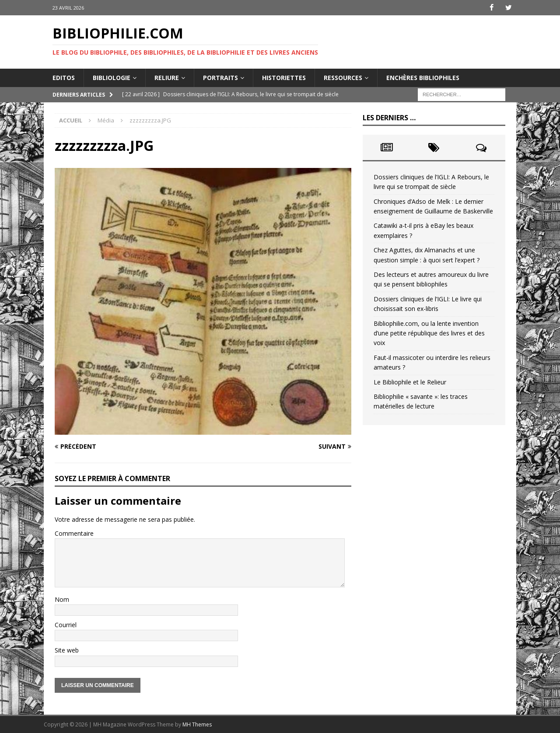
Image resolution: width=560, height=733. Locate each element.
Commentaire (74, 533)
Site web (67, 650)
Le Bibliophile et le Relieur (410, 382)
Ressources (343, 77)
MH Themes (197, 724)
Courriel (66, 625)
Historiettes (284, 77)
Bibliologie (112, 77)
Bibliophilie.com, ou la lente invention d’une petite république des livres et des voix (429, 333)
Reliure (167, 77)
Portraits (220, 77)
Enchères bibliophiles (423, 77)
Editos (64, 77)
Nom (62, 599)
